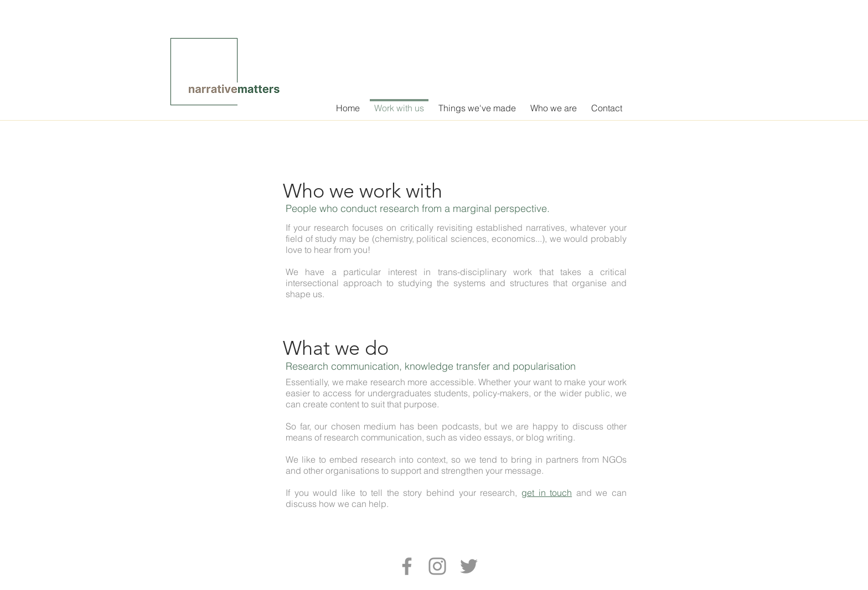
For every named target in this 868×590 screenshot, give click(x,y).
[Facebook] (407, 566)
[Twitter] (469, 566)
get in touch (547, 493)
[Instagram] (437, 566)
